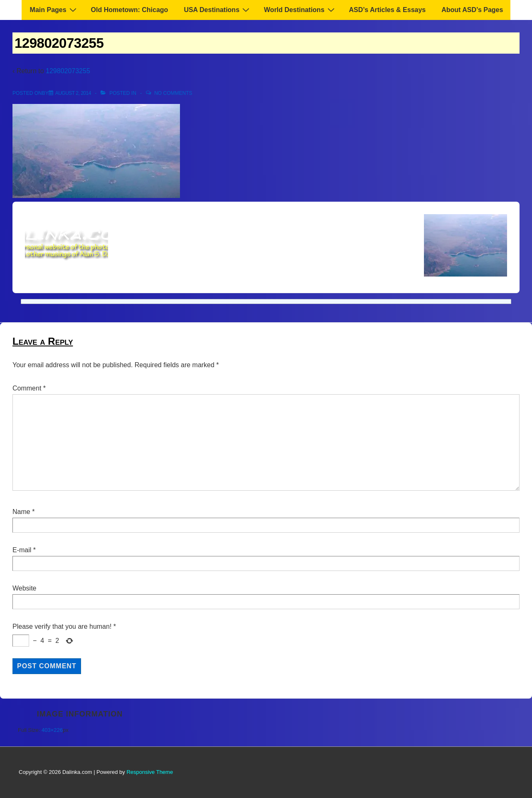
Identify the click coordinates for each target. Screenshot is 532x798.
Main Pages (54, 10)
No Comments (173, 93)
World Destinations (300, 10)
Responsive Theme (150, 772)
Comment (29, 388)
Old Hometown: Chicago (130, 10)
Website (25, 588)
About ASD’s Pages (472, 10)
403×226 (52, 730)
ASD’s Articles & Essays (388, 10)
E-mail (22, 550)
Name (21, 512)
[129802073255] (73, 93)
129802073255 (68, 71)
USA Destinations (218, 10)
